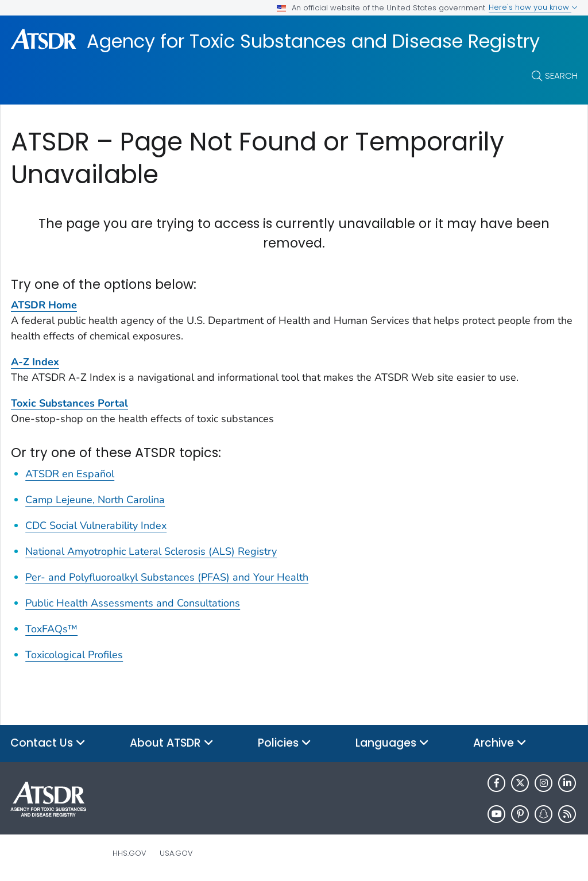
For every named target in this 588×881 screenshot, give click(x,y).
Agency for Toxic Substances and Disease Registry (313, 41)
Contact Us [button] (48, 743)
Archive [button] (500, 743)
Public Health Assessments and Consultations (133, 603)
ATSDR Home (44, 305)
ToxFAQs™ (51, 629)
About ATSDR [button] (172, 743)
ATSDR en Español (70, 474)
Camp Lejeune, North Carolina (95, 500)
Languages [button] (392, 743)
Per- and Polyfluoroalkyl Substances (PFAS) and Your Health (167, 577)
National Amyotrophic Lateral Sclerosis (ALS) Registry (151, 551)
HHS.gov (129, 853)
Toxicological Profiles (74, 655)
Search (561, 76)
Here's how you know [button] (533, 7)
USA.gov (176, 853)
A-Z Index (35, 362)
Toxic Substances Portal (69, 403)
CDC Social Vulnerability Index (96, 525)
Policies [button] (285, 743)
